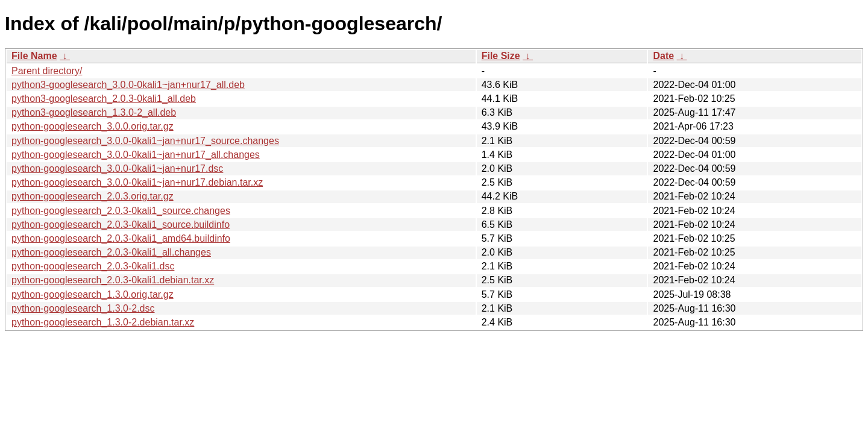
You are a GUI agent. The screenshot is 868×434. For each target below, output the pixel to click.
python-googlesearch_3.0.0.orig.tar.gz (93, 126)
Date (663, 56)
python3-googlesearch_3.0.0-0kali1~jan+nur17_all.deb (128, 85)
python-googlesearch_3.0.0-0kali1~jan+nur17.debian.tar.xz (137, 182)
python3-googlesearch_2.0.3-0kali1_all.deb (104, 99)
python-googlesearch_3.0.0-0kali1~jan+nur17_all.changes (136, 155)
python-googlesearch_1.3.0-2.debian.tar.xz (103, 322)
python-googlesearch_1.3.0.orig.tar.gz (93, 294)
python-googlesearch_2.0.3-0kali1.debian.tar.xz (113, 280)
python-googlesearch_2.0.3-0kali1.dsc (93, 266)
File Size (501, 56)
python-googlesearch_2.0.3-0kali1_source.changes (121, 211)
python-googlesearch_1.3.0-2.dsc (83, 308)
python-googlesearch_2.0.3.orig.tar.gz (93, 196)
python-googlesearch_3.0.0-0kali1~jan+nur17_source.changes (145, 141)
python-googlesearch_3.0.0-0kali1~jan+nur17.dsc (117, 168)
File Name (34, 56)
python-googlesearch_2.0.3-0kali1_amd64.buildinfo (121, 238)
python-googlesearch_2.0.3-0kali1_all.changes (111, 252)
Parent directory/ (47, 71)
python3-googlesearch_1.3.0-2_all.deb (94, 112)
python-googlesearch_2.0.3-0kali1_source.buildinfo (121, 225)
